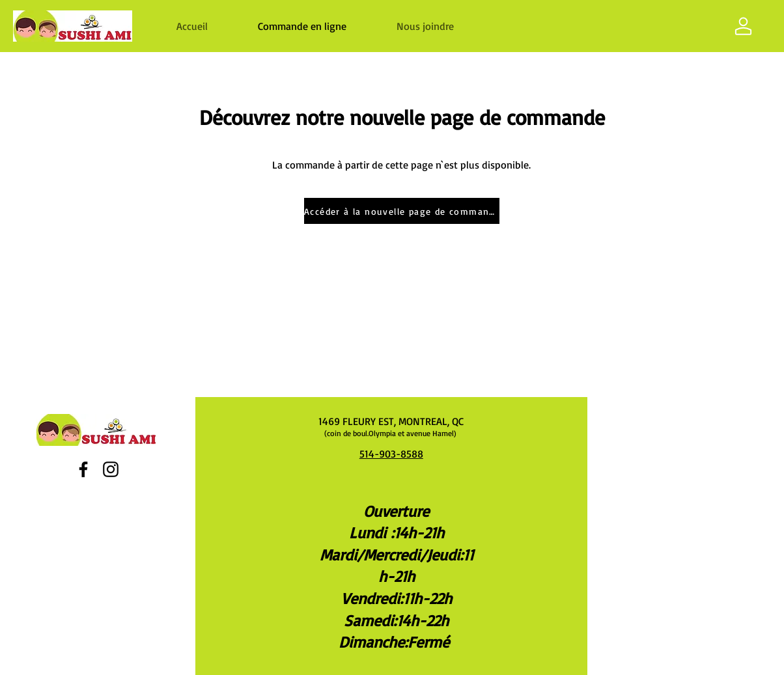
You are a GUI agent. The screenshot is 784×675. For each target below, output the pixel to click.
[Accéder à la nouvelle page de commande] (402, 211)
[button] (425, 26)
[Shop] (743, 26)
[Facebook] (83, 469)
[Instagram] (111, 469)
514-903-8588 (391, 454)
